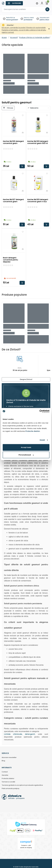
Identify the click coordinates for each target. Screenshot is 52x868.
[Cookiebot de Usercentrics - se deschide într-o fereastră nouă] (39, 411)
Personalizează (26, 455)
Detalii (42, 440)
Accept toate (26, 447)
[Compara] (23, 132)
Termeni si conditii (8, 782)
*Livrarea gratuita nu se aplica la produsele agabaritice (22, 785)
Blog (3, 761)
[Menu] (37, 3)
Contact (5, 772)
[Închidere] (49, 29)
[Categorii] (14, 3)
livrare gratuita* (12, 20)
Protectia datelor (8, 779)
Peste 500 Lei (11, 18)
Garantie (5, 775)
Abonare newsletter (9, 758)
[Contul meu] (42, 3)
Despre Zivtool (26, 379)
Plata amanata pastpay (11, 789)
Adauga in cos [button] (22, 166)
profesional (28, 20)
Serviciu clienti (29, 18)
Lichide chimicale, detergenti (19, 734)
